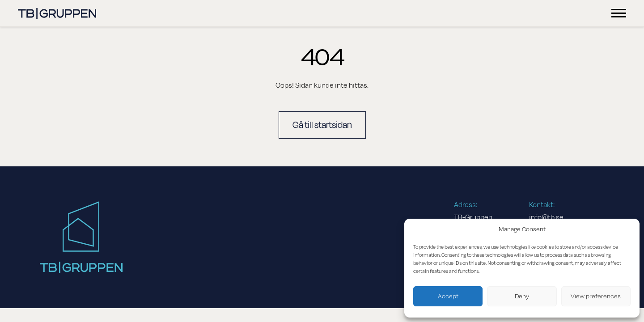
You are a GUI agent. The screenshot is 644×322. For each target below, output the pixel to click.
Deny (522, 296)
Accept (448, 296)
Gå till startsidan (322, 125)
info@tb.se (546, 217)
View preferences (596, 296)
